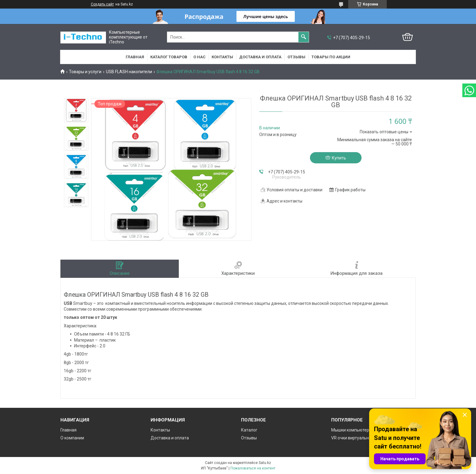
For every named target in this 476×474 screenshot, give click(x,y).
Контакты (222, 57)
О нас (199, 57)
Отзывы (296, 57)
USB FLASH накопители (129, 72)
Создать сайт (102, 4)
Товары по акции (331, 57)
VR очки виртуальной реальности (365, 438)
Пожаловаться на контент (253, 468)
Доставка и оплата (260, 57)
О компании (72, 438)
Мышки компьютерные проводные (366, 430)
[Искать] (304, 37)
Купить (339, 158)
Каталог (249, 430)
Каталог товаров (169, 57)
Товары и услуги (85, 72)
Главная (135, 57)
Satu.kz (265, 463)
